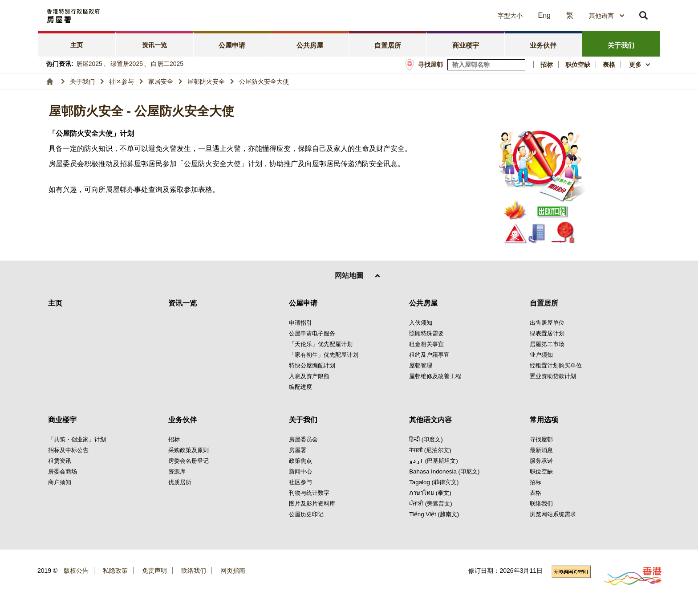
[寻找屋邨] (519, 65)
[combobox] (607, 16)
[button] (429, 16)
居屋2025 (89, 64)
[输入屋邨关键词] (486, 65)
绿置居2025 (127, 64)
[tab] (77, 44)
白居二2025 (167, 64)
